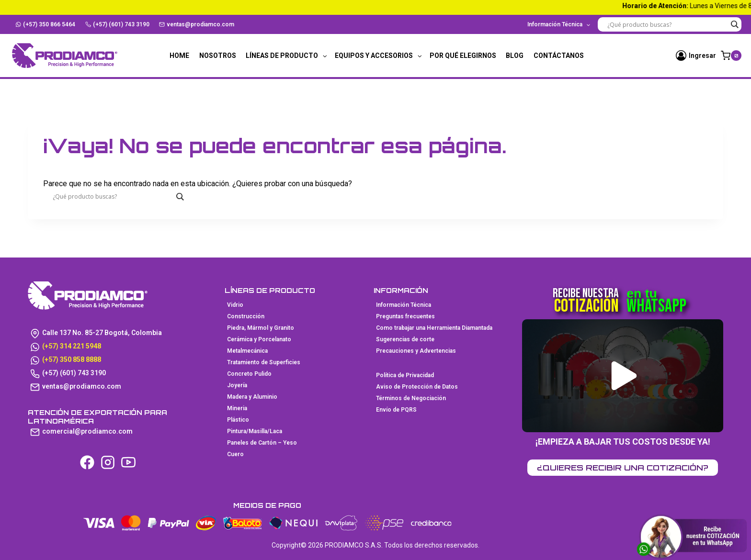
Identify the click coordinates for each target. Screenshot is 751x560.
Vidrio (235, 305)
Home (179, 56)
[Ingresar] (696, 56)
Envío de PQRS (396, 410)
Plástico (238, 420)
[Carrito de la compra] (731, 56)
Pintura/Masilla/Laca (255, 431)
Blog (515, 56)
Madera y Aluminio (252, 397)
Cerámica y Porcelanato (259, 339)
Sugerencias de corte (405, 339)
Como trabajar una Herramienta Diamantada (434, 328)
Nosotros (218, 56)
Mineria (237, 408)
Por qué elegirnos (463, 56)
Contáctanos (559, 56)
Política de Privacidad (405, 375)
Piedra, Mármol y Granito (261, 328)
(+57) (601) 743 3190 (117, 24)
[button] (624, 376)
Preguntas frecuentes (405, 316)
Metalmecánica (247, 351)
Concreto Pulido (249, 374)
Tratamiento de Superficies (264, 362)
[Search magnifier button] (734, 24)
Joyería (237, 385)
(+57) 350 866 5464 (46, 24)
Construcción (246, 316)
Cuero (235, 454)
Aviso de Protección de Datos (417, 387)
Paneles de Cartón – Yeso (262, 443)
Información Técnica (404, 305)
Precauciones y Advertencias (416, 351)
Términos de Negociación (411, 398)
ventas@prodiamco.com (197, 24)
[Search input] (667, 24)
